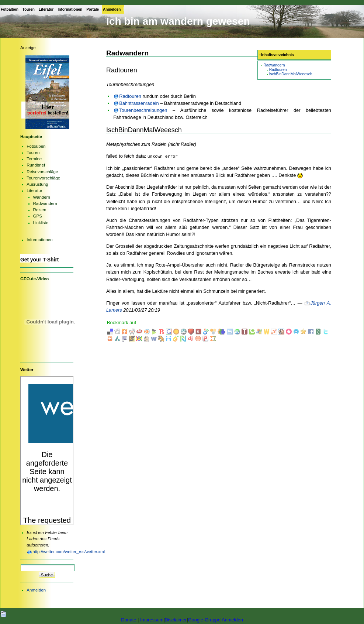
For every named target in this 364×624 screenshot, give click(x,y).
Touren (29, 9)
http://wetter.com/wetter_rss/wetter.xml (69, 552)
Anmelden (112, 9)
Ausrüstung (37, 184)
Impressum (152, 620)
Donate (129, 620)
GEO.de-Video (34, 279)
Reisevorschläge (42, 172)
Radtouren (278, 70)
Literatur (46, 9)
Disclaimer (176, 620)
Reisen (40, 210)
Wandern (42, 197)
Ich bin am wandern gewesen (178, 21)
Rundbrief (36, 165)
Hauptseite (31, 137)
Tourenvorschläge (43, 178)
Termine (34, 159)
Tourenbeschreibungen (143, 110)
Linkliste (41, 223)
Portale (93, 9)
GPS (38, 216)
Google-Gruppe (204, 620)
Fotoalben (10, 9)
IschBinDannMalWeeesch (291, 74)
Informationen (70, 9)
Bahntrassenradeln (139, 103)
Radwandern (274, 65)
